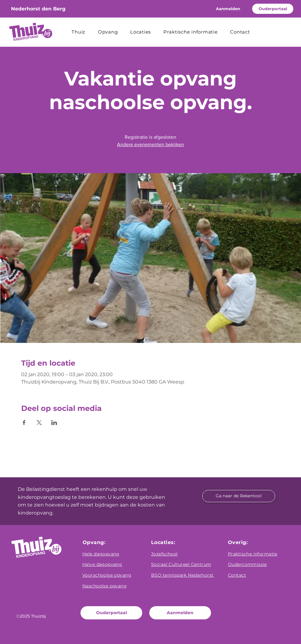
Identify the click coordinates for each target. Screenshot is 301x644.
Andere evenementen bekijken (150, 144)
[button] (108, 32)
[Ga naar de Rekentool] (239, 496)
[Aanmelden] (228, 9)
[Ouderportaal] (273, 9)
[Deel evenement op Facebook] (24, 423)
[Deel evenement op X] (39, 423)
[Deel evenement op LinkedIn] (54, 423)
